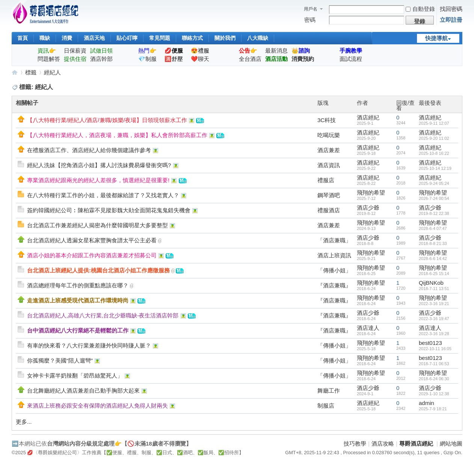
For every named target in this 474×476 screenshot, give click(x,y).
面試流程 (351, 59)
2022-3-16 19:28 (434, 334)
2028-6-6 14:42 (433, 258)
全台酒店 (250, 59)
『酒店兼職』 (334, 285)
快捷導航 (436, 38)
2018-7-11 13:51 (434, 289)
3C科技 (327, 120)
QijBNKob (431, 283)
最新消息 (276, 51)
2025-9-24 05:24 (434, 183)
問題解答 (49, 59)
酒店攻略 (383, 444)
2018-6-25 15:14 (434, 274)
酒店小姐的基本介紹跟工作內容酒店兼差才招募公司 (92, 255)
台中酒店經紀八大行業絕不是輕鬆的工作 (78, 330)
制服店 (326, 406)
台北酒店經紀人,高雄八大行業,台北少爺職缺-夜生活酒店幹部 (103, 315)
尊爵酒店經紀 (15, 72)
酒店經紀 (368, 117)
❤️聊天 (200, 59)
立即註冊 (451, 20)
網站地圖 (451, 444)
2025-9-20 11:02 (434, 138)
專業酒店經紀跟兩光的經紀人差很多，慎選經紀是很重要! (98, 180)
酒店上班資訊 (334, 255)
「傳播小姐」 (334, 270)
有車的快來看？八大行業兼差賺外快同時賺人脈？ (89, 345)
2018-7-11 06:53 (434, 364)
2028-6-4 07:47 (433, 228)
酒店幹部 (101, 59)
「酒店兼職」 (334, 240)
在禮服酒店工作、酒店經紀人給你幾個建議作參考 (89, 150)
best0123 (430, 343)
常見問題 (160, 38)
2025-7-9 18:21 (433, 409)
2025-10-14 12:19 (435, 168)
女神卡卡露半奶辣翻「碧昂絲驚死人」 (75, 376)
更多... (24, 422)
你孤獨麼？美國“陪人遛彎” (60, 360)
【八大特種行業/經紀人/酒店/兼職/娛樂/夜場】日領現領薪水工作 (107, 120)
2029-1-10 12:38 (434, 394)
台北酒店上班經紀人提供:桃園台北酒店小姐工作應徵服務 (98, 270)
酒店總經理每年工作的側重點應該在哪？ (78, 285)
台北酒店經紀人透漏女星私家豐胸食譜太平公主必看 (92, 240)
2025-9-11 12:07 (434, 123)
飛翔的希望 (371, 193)
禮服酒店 (329, 210)
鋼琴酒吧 (329, 195)
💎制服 (147, 59)
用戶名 (311, 9)
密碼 (310, 20)
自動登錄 (420, 9)
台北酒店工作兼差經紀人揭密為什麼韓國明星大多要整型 (97, 225)
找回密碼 (451, 9)
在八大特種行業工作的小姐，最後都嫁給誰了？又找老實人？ (103, 195)
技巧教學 (355, 444)
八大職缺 (258, 38)
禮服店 (326, 180)
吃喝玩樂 (329, 135)
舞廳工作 (329, 391)
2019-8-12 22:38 (434, 213)
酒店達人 (368, 328)
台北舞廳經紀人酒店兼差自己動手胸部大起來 (83, 391)
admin (426, 403)
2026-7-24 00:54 (434, 198)
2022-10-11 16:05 (435, 349)
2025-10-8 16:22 (434, 153)
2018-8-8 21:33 (433, 243)
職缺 (45, 38)
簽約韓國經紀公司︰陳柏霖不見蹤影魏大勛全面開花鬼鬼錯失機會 (109, 210)
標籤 (31, 72)
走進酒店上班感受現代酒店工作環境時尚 (78, 300)
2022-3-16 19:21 (434, 304)
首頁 (23, 38)
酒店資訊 (329, 165)
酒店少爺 (368, 208)
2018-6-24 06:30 (434, 379)
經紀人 (52, 72)
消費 (67, 38)
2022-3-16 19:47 (434, 319)
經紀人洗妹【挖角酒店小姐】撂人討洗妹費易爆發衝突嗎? (99, 165)
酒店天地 (94, 38)
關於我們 (225, 38)
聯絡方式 (192, 38)
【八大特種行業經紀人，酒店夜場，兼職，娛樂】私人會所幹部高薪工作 (117, 135)
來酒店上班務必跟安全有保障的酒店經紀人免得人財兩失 (97, 406)
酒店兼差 (329, 150)
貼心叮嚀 (127, 38)
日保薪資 (75, 51)
